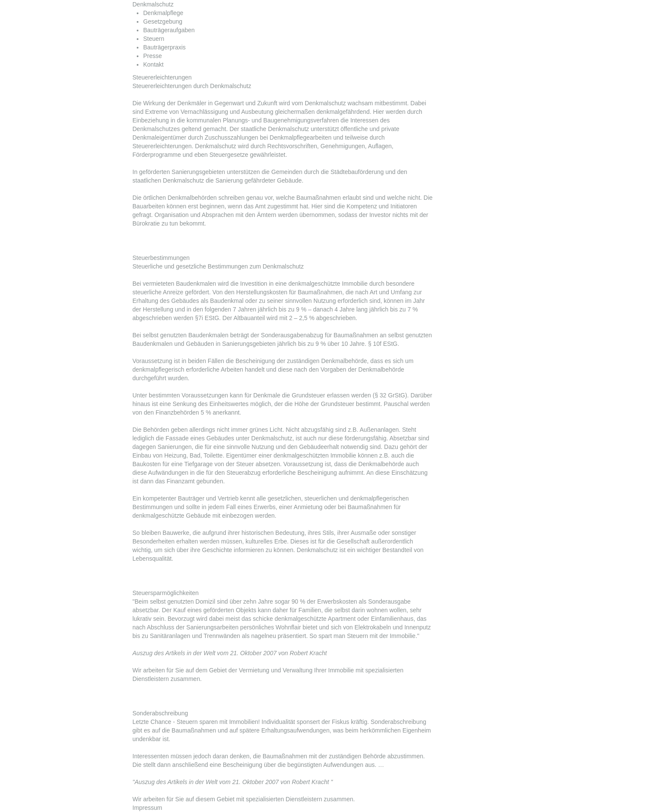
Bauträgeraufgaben (169, 30)
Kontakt (153, 64)
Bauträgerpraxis (164, 47)
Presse (153, 56)
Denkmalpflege (163, 13)
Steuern (154, 39)
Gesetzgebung (163, 21)
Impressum (147, 808)
